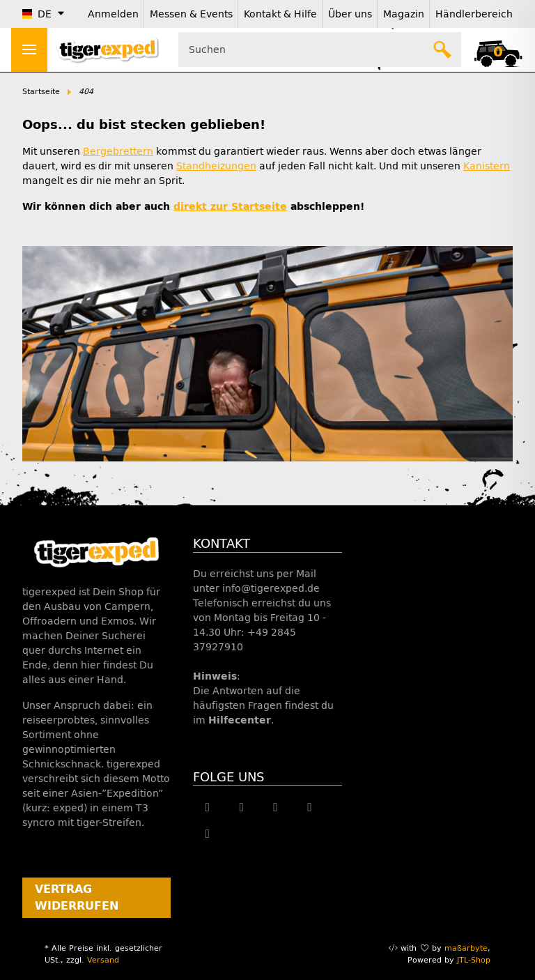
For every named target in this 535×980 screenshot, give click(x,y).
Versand (103, 960)
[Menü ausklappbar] (29, 50)
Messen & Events (191, 14)
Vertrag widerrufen (77, 897)
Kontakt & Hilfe (280, 14)
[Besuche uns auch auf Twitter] (241, 807)
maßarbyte (466, 948)
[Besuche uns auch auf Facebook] (207, 807)
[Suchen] (443, 49)
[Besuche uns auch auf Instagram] (310, 807)
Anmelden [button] (113, 14)
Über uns (350, 14)
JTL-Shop (474, 960)
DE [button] (37, 14)
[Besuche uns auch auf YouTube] (276, 807)
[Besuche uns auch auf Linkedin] (207, 834)
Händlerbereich (474, 14)
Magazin (404, 14)
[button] (498, 49)
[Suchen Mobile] (320, 49)
